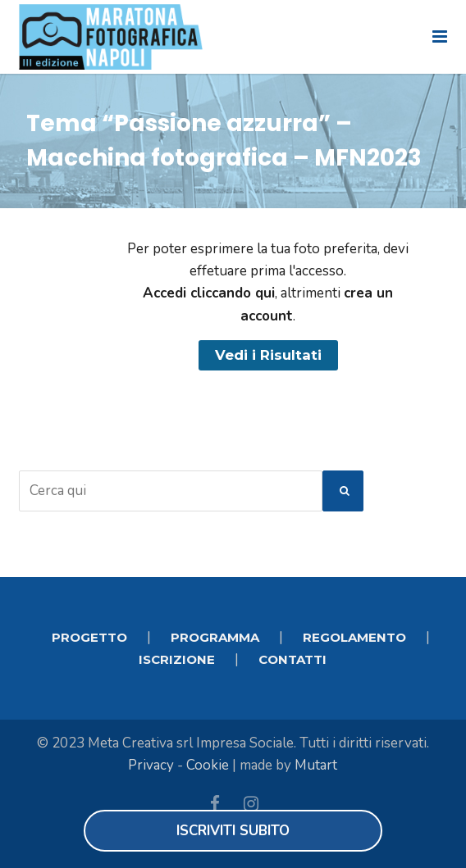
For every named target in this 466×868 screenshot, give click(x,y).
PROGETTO (89, 637)
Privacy (151, 765)
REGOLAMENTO (354, 637)
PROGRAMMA (215, 637)
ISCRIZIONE (177, 659)
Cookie (208, 765)
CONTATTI (292, 659)
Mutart (316, 765)
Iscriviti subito (233, 831)
